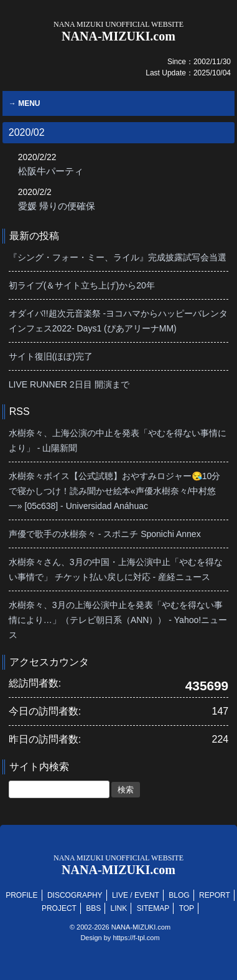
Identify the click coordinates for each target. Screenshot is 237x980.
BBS (93, 908)
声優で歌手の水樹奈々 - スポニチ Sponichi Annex (105, 534)
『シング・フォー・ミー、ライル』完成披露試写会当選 (118, 257)
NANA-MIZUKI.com (118, 31)
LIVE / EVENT (136, 895)
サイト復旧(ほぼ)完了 (51, 356)
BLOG (179, 895)
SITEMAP (153, 908)
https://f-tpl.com (136, 938)
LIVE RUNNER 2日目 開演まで (69, 384)
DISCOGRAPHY (75, 895)
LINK (119, 908)
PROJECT (59, 908)
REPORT (215, 895)
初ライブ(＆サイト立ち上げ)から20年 (82, 285)
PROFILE (21, 895)
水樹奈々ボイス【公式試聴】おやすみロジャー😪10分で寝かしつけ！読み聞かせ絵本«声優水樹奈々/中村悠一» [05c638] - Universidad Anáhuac (115, 491)
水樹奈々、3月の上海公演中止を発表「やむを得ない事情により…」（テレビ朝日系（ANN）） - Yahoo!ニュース (118, 620)
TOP (187, 908)
